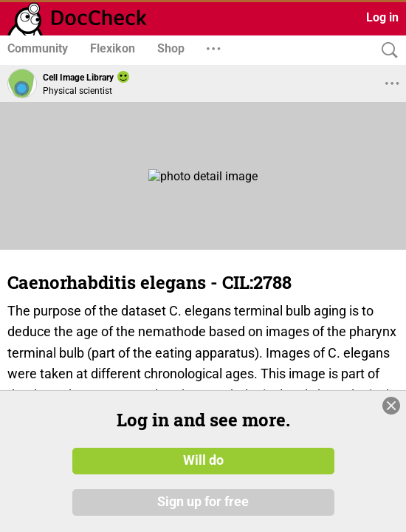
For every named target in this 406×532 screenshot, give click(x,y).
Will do (203, 460)
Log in (382, 17)
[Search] (386, 51)
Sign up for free (203, 502)
